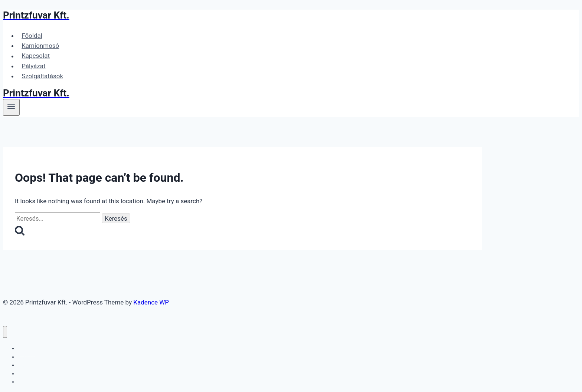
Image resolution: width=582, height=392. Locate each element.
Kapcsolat (36, 56)
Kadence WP (151, 302)
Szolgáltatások (42, 76)
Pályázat (33, 66)
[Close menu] (5, 332)
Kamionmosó (40, 46)
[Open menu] (11, 107)
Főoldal (32, 36)
